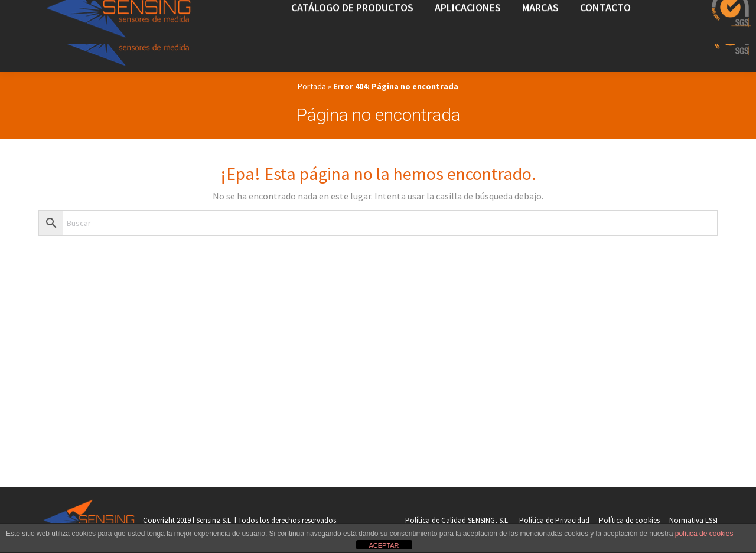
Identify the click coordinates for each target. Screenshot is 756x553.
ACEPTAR (384, 545)
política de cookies (704, 534)
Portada (312, 86)
